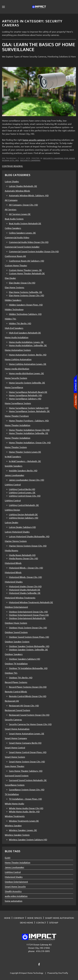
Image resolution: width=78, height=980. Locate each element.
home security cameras (34, 140)
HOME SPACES (35, 918)
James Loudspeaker (15, 867)
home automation (14, 901)
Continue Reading (12, 166)
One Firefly (63, 973)
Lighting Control (13, 872)
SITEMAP (54, 922)
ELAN (8, 858)
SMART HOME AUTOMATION (59, 918)
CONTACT (41, 922)
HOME (7, 918)
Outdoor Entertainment (16, 882)
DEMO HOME (27, 922)
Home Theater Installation (18, 862)
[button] (3, 7)
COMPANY (19, 918)
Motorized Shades (14, 877)
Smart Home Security (15, 886)
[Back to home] (39, 7)
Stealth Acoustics (13, 891)
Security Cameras (30, 160)
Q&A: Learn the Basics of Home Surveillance (39, 47)
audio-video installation (16, 896)
